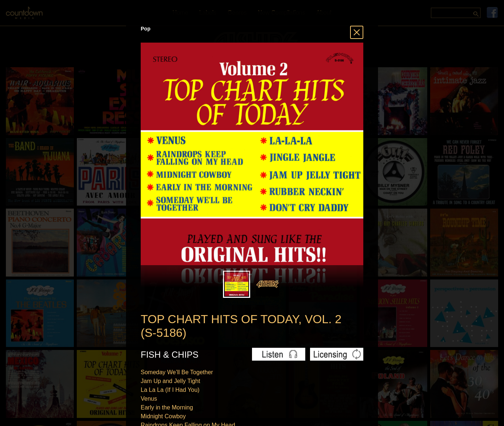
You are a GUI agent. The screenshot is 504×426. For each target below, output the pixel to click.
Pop (145, 29)
